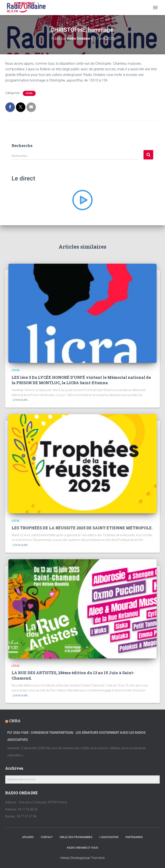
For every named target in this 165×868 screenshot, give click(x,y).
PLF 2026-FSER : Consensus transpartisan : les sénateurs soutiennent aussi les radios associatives (76, 736)
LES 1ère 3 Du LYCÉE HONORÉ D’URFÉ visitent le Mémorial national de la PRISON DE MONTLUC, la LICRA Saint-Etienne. (81, 380)
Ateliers (28, 837)
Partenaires (134, 837)
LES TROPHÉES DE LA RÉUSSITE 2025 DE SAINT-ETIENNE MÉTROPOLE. (82, 528)
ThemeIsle (98, 858)
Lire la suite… (21, 400)
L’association (109, 837)
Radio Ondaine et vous (83, 848)
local (29, 93)
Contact (47, 837)
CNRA (15, 721)
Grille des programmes (76, 837)
